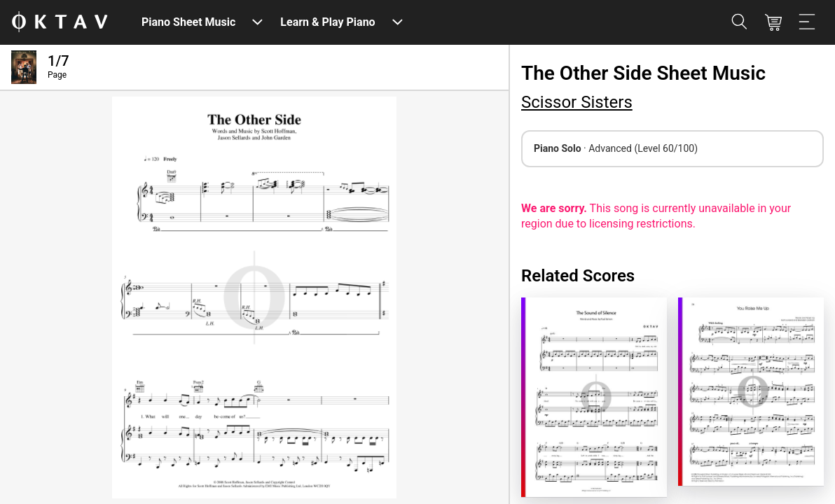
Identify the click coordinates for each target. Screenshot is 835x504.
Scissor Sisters (577, 102)
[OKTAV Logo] (60, 23)
